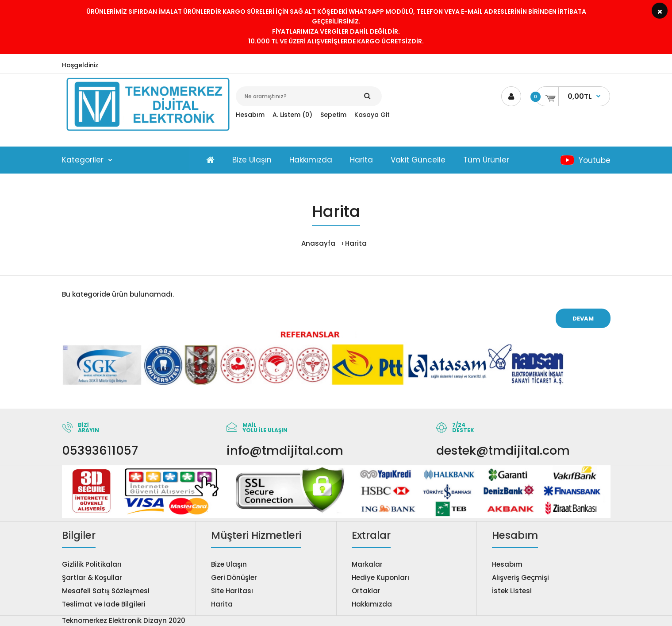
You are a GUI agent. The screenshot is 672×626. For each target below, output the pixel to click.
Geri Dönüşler (234, 578)
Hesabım (250, 115)
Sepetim (333, 115)
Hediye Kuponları (380, 578)
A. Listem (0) (292, 115)
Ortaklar (366, 591)
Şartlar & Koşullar (92, 578)
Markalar (367, 564)
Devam (583, 319)
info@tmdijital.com (285, 450)
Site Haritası (232, 591)
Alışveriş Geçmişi (520, 578)
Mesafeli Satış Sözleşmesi (106, 591)
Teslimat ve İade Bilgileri (104, 604)
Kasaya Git (372, 115)
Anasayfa (318, 243)
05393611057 (100, 450)
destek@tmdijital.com (503, 450)
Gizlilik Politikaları (92, 564)
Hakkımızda (372, 604)
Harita (356, 243)
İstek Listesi (512, 591)
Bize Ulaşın (229, 564)
